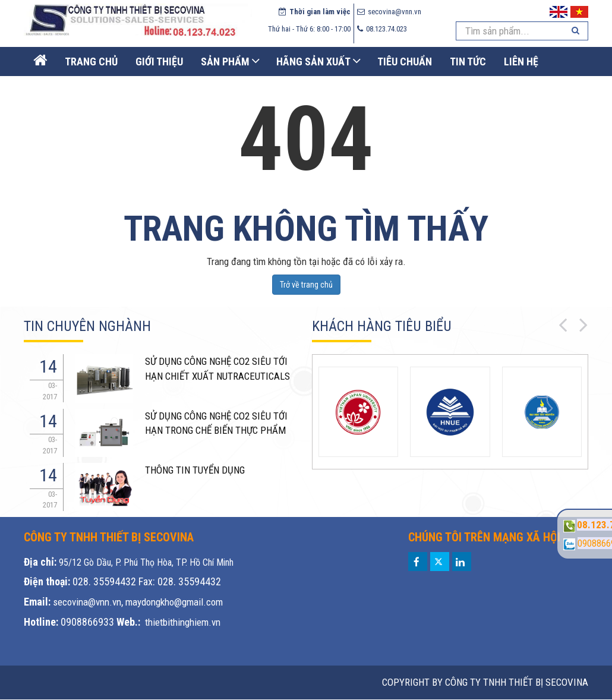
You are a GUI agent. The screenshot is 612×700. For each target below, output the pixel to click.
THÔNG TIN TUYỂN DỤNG (195, 470)
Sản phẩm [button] (225, 62)
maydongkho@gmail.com (174, 602)
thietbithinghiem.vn (183, 622)
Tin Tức (468, 62)
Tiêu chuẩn (405, 62)
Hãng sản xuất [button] (313, 62)
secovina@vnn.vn (87, 602)
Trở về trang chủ (306, 285)
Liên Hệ (521, 62)
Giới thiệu (159, 62)
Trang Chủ (91, 62)
